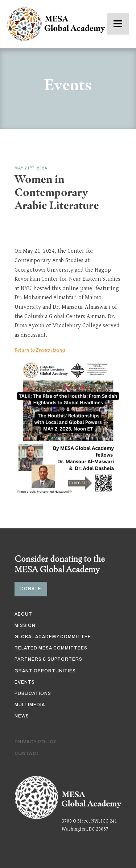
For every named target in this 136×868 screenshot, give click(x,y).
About (23, 614)
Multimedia (30, 705)
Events (25, 682)
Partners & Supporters (48, 659)
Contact (27, 753)
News (22, 716)
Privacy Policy (36, 742)
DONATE (31, 589)
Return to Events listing (40, 350)
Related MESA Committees (51, 648)
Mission (25, 625)
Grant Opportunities (45, 671)
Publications (33, 693)
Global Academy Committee (53, 637)
